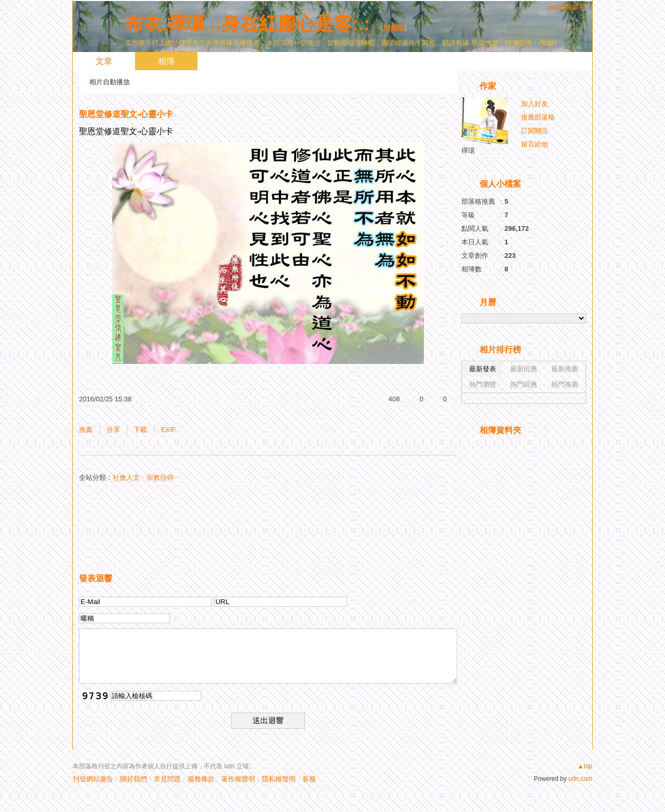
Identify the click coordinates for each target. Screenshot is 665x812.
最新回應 (524, 369)
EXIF (169, 430)
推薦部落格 (538, 117)
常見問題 (167, 779)
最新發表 (483, 369)
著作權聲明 (238, 779)
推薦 (86, 430)
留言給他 (535, 144)
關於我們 (134, 779)
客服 (309, 779)
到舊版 (394, 28)
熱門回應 (524, 384)
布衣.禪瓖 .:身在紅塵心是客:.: (247, 24)
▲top (585, 766)
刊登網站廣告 (93, 779)
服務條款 (201, 779)
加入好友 (535, 104)
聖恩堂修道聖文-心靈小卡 (126, 114)
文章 (104, 61)
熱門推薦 (565, 384)
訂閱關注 (535, 131)
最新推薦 (565, 369)
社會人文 (126, 477)
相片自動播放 (110, 82)
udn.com (580, 779)
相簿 (166, 61)
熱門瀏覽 (483, 384)
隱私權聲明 (279, 779)
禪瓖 (468, 150)
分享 (113, 430)
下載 (140, 430)
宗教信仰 (160, 477)
